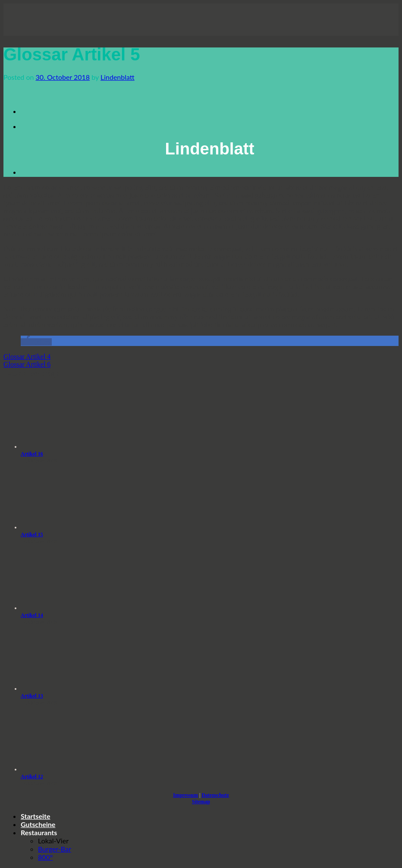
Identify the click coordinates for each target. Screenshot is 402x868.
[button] (36, 342)
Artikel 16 (32, 454)
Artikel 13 (32, 696)
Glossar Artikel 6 (27, 364)
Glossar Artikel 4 (27, 357)
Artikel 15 (32, 535)
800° (45, 857)
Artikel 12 (32, 777)
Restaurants (39, 832)
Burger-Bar (55, 849)
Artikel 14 (32, 615)
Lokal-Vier (53, 841)
